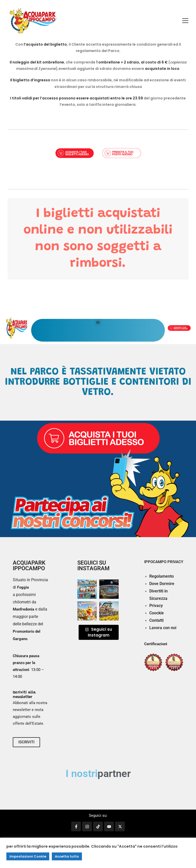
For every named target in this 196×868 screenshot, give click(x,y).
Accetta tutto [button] (67, 856)
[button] (98, 322)
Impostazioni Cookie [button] (28, 856)
